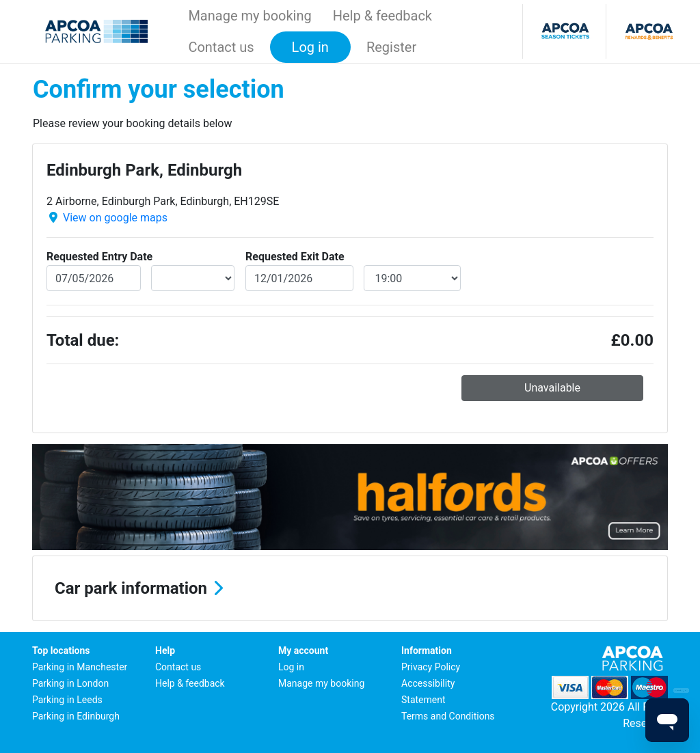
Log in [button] (310, 47)
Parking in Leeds (67, 700)
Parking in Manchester (80, 667)
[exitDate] (299, 278)
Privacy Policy (431, 667)
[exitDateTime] (413, 278)
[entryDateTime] (193, 278)
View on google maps (115, 218)
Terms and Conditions (448, 716)
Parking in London (70, 683)
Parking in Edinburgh (76, 716)
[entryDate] (94, 278)
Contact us (221, 47)
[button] (350, 588)
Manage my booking (250, 16)
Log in (291, 667)
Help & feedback (382, 16)
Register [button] (391, 47)
